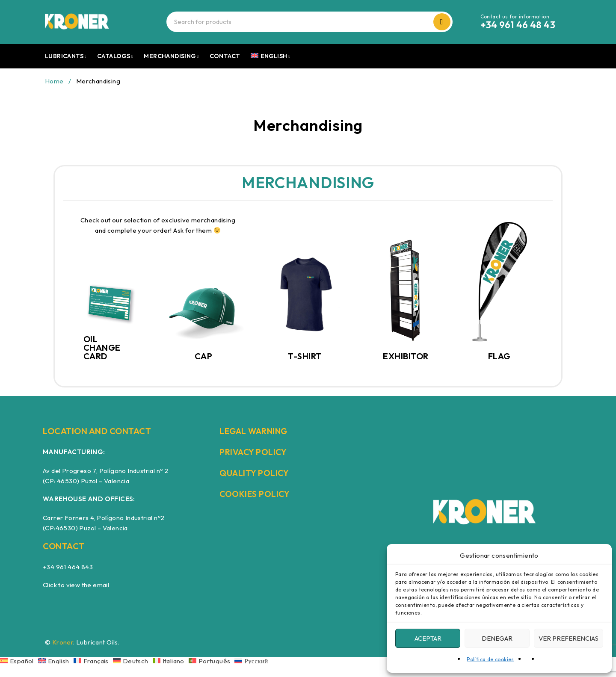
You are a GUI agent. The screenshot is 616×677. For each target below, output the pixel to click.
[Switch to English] (56, 661)
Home (54, 81)
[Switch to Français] (93, 661)
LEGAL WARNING (255, 431)
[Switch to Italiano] (171, 661)
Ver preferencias (569, 638)
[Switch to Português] (212, 661)
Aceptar (428, 638)
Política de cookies (490, 659)
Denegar (497, 638)
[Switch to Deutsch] (133, 661)
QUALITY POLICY (255, 473)
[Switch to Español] (19, 661)
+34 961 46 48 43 (518, 25)
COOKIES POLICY (255, 494)
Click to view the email (76, 585)
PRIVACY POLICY (254, 452)
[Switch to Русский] (251, 661)
